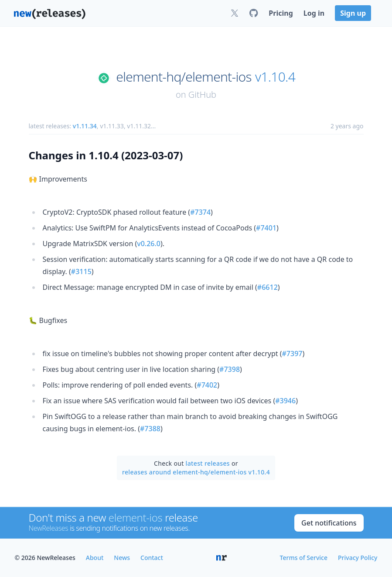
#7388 (150, 429)
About (95, 558)
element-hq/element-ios (184, 77)
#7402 (207, 385)
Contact (152, 558)
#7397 (292, 354)
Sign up (353, 13)
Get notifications (329, 523)
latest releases (208, 463)
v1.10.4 (275, 77)
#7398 (230, 369)
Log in (314, 13)
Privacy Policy (358, 558)
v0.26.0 (149, 244)
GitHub (202, 94)
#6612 (268, 287)
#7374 (200, 212)
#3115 (81, 271)
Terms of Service (304, 558)
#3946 (285, 401)
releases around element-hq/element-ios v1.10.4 (196, 472)
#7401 (266, 228)
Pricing (281, 13)
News (122, 558)
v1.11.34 (85, 126)
